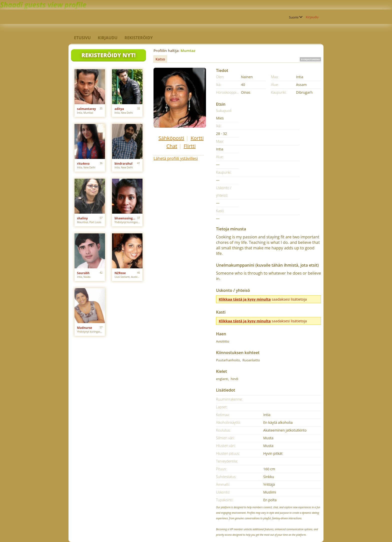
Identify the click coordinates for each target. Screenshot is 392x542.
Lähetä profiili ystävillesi (176, 158)
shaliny (82, 218)
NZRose (120, 273)
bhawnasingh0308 (126, 218)
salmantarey (86, 109)
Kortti (197, 138)
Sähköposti (171, 138)
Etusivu (82, 38)
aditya (119, 109)
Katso (160, 59)
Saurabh (83, 273)
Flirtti (189, 146)
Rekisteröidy (139, 38)
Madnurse (84, 328)
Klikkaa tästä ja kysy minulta (245, 299)
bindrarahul (123, 164)
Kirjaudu (312, 17)
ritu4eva (83, 164)
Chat (172, 146)
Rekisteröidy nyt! (108, 55)
